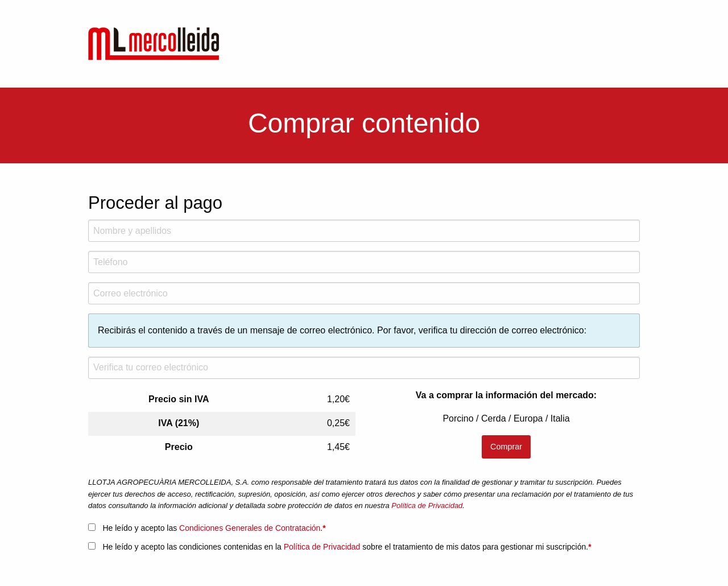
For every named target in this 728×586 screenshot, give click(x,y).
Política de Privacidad (427, 505)
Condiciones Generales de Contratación (250, 528)
